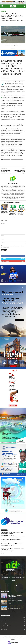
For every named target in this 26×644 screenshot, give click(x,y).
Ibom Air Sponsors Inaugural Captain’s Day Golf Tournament (6, 172)
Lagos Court (21, 160)
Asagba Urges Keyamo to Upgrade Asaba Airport (20, 172)
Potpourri (2, 622)
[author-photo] (13, 179)
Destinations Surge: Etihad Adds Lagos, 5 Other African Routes (15, 601)
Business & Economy (5, 624)
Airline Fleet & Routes (5, 620)
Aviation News (6, 9)
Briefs (2, 628)
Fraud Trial (15, 160)
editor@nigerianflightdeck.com (15, 583)
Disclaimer (5, 636)
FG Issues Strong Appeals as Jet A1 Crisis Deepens (21, 214)
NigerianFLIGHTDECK (5, 20)
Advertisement (15, 636)
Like (24, 256)
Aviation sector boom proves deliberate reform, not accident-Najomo (4, 212)
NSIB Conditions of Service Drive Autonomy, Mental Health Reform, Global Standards (16, 595)
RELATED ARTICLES (8, 202)
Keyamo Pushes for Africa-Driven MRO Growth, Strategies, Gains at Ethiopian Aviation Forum (11, 539)
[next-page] (14, 217)
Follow (23, 259)
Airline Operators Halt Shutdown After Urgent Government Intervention (13, 214)
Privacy (10, 636)
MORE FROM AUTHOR (17, 202)
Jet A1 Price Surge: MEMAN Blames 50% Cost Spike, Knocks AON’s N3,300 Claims (12, 533)
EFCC (12, 160)
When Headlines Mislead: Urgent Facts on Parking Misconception (17, 608)
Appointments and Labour (6, 626)
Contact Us (21, 636)
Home (2, 9)
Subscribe (22, 261)
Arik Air (9, 160)
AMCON (16, 113)
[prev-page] (12, 217)
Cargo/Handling (4, 630)
